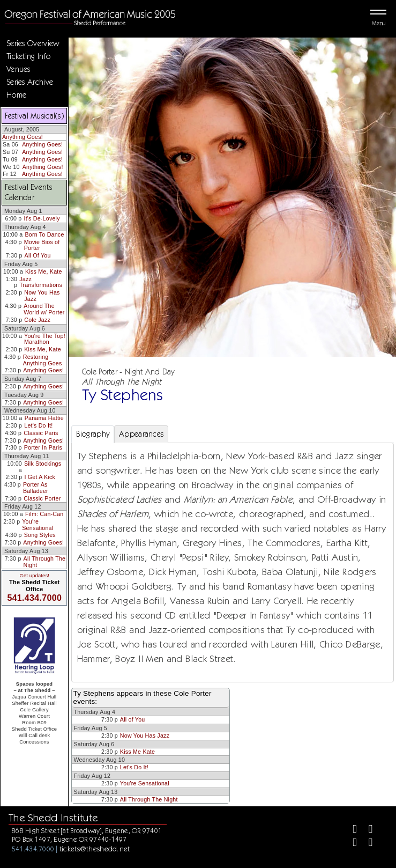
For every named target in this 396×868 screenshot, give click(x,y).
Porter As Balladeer (36, 488)
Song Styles (40, 535)
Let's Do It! (38, 425)
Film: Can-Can (44, 514)
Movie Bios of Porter (42, 245)
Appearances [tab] (141, 434)
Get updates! (34, 576)
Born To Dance (44, 234)
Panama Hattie (44, 418)
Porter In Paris (43, 447)
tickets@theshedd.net (95, 849)
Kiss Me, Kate (44, 271)
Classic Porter (42, 498)
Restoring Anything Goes (43, 360)
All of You (133, 719)
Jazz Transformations (41, 282)
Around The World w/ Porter (44, 309)
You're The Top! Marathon (45, 339)
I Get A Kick (40, 477)
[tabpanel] (233, 562)
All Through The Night (45, 562)
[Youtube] (366, 844)
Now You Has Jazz (42, 296)
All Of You (38, 255)
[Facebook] (350, 830)
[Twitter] (366, 830)
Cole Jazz (37, 320)
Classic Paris (41, 433)
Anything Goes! (23, 137)
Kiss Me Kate (137, 752)
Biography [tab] (93, 434)
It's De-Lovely (42, 218)
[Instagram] (350, 844)
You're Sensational (38, 525)
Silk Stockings (43, 464)
